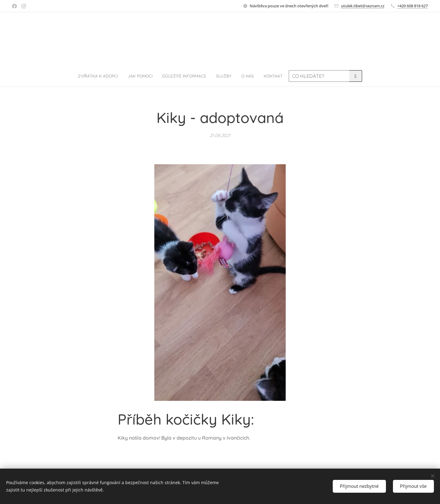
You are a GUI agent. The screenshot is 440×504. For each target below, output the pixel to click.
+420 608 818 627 (413, 6)
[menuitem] (158, 76)
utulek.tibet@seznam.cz (363, 6)
